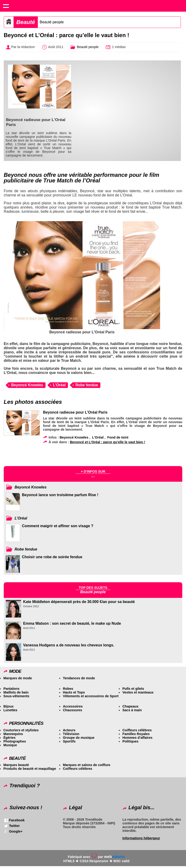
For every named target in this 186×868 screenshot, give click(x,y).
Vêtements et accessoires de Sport (91, 696)
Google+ (16, 831)
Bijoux (8, 706)
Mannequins (13, 734)
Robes (68, 689)
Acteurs (69, 730)
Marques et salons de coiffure (86, 765)
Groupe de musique (79, 738)
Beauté (26, 22)
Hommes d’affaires (137, 738)
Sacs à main (132, 710)
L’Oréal (59, 385)
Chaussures (72, 710)
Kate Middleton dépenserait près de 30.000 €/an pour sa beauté (79, 602)
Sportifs (69, 741)
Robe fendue (87, 385)
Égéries (9, 738)
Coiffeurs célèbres (137, 730)
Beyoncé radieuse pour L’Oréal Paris (75, 412)
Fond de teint (118, 437)
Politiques (130, 741)
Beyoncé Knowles (27, 385)
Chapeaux (130, 706)
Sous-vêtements (16, 696)
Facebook (17, 820)
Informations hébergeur (141, 838)
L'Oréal (98, 437)
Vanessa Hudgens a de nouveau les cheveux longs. (69, 645)
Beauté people (52, 22)
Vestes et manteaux (138, 692)
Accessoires (73, 706)
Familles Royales (136, 734)
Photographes (15, 741)
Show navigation (6, 6)
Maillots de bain (16, 692)
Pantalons (11, 689)
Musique (10, 745)
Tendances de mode (79, 678)
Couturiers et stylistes (21, 730)
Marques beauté (16, 765)
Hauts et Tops (74, 692)
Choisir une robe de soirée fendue (52, 557)
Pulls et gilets (133, 689)
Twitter (14, 826)
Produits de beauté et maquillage (30, 769)
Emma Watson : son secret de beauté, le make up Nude (72, 623)
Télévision (71, 734)
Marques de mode (18, 678)
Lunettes (10, 710)
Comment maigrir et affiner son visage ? (58, 526)
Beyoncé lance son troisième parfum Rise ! (60, 495)
